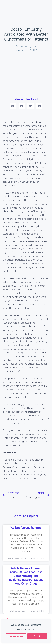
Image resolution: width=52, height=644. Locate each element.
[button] (13, 106)
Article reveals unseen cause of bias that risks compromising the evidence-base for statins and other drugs (26, 576)
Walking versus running (26, 528)
